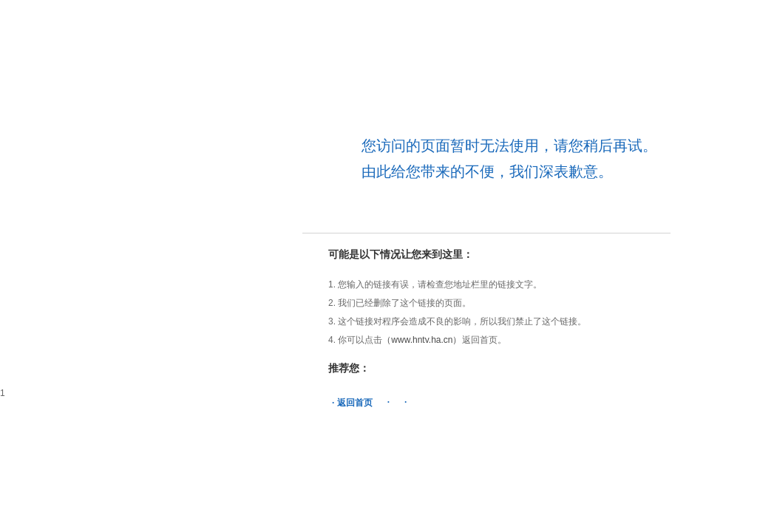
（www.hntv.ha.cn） (422, 340)
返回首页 (355, 403)
